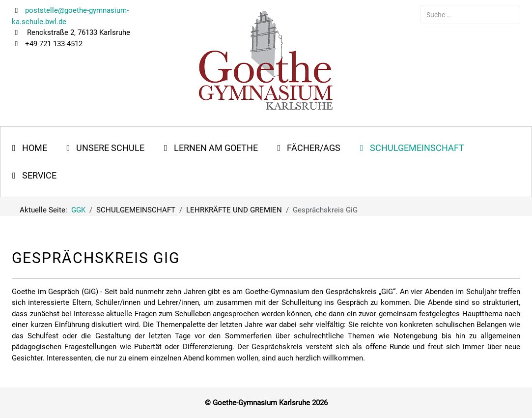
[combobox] (470, 15)
